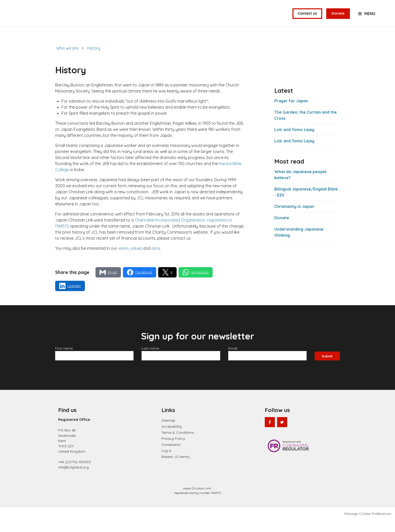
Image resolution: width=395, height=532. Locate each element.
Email (233, 360)
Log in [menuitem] (167, 462)
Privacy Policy (173, 450)
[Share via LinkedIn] (70, 298)
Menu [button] (370, 20)
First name (64, 360)
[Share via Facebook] (140, 284)
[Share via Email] (108, 284)
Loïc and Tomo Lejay (294, 142)
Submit (327, 367)
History (94, 60)
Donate (338, 19)
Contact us (307, 19)
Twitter (282, 434)
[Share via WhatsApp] (196, 284)
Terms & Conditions (178, 444)
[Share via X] (167, 284)
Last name (151, 360)
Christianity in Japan (294, 218)
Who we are (67, 60)
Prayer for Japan (291, 113)
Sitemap (168, 432)
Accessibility (172, 438)
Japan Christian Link (53, 20)
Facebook (270, 434)
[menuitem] (176, 468)
